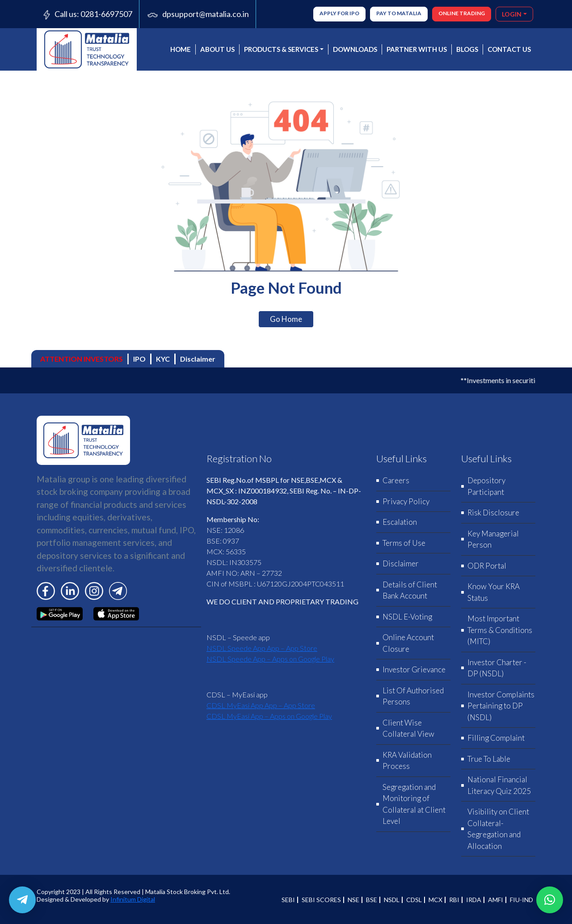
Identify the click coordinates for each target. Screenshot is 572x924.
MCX (435, 900)
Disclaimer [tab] (198, 359)
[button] (550, 900)
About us (217, 49)
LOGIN (512, 14)
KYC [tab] (163, 359)
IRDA (474, 900)
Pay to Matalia (399, 13)
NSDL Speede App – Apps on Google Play (270, 659)
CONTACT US (509, 49)
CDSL (414, 900)
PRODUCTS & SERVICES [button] (281, 49)
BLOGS (467, 49)
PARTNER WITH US (417, 49)
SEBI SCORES (321, 900)
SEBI (288, 900)
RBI (454, 900)
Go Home (286, 319)
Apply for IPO (339, 13)
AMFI (496, 900)
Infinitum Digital (133, 899)
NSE (353, 900)
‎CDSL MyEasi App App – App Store (261, 705)
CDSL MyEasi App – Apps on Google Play (269, 716)
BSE (372, 900)
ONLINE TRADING (462, 13)
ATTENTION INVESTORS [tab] (82, 359)
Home (181, 49)
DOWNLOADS (355, 49)
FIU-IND (522, 900)
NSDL (392, 900)
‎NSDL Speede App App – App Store (262, 648)
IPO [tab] (139, 359)
